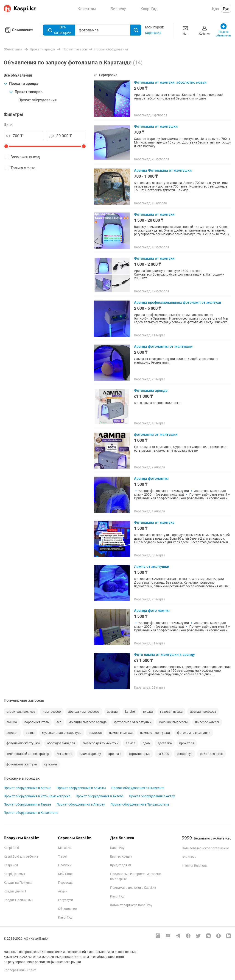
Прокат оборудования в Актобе (100, 796)
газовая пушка (171, 712)
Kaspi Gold (11, 848)
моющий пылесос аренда (88, 722)
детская (12, 733)
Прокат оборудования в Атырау (81, 804)
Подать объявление (224, 30)
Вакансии (189, 857)
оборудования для (61, 743)
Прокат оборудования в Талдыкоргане (140, 804)
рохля (30, 733)
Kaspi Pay (117, 848)
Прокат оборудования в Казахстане (31, 813)
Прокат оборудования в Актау (152, 796)
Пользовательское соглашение (205, 848)
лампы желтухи (121, 733)
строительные (140, 754)
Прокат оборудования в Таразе (27, 804)
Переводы (66, 883)
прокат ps (187, 743)
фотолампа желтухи (22, 764)
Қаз (215, 9)
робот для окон (211, 754)
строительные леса (21, 712)
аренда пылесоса (203, 712)
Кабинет (204, 30)
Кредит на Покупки (18, 883)
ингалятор (64, 754)
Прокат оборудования (38, 100)
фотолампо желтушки (23, 743)
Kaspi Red (11, 865)
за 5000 (163, 754)
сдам (147, 743)
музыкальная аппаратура (62, 733)
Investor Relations (195, 866)
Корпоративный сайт (20, 970)
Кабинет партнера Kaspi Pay (131, 905)
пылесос (95, 733)
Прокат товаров (26, 92)
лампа (131, 743)
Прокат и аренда (21, 84)
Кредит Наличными (18, 900)
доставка (165, 743)
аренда (112, 712)
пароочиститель (37, 722)
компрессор (52, 712)
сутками (51, 764)
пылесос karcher (207, 722)
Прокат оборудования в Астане (27, 788)
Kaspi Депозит (14, 874)
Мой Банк (65, 874)
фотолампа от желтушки (133, 722)
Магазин (65, 848)
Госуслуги (66, 900)
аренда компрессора (84, 712)
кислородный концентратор (28, 754)
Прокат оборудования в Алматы (81, 788)
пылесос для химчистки (100, 743)
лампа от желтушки (155, 733)
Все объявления (18, 75)
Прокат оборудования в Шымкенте (138, 788)
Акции (63, 891)
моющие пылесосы (173, 722)
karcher (130, 712)
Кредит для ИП (15, 891)
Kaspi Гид (65, 917)
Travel (62, 856)
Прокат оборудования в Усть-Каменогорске (37, 796)
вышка (12, 722)
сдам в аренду (90, 754)
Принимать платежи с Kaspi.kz (133, 888)
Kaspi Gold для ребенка (21, 856)
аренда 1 (115, 754)
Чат (185, 30)
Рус (226, 9)
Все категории (59, 30)
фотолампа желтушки (194, 733)
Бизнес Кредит (121, 856)
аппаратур (185, 754)
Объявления (18, 30)
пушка (148, 712)
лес (59, 722)
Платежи (65, 865)
